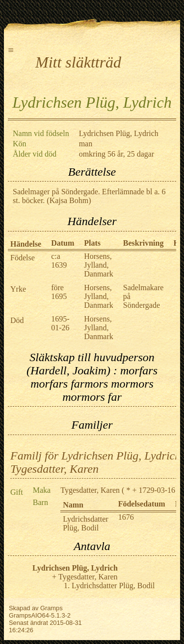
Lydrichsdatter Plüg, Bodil (85, 523)
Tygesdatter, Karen (90, 490)
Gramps (52, 608)
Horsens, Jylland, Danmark (99, 265)
